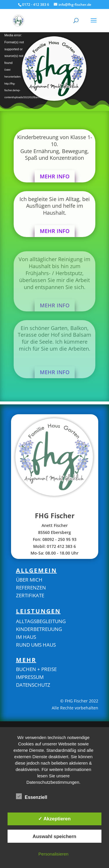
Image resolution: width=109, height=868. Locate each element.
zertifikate (30, 595)
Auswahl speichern (54, 836)
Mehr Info (55, 176)
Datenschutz (33, 685)
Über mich (29, 580)
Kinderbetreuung (39, 629)
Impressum (30, 677)
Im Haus (26, 637)
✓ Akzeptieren (54, 819)
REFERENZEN (31, 588)
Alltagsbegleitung (41, 621)
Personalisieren (53, 854)
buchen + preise (36, 669)
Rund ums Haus (36, 645)
